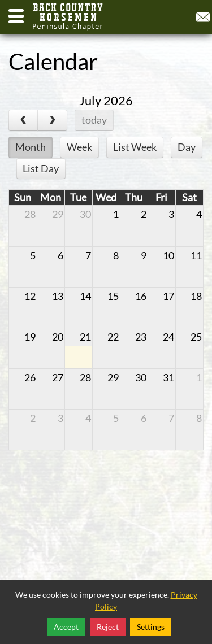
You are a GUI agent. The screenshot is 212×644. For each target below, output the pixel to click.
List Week (135, 147)
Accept (66, 627)
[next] (52, 120)
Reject (108, 627)
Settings (151, 627)
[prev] (23, 120)
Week (79, 147)
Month (31, 147)
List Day (41, 168)
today (94, 120)
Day (187, 147)
